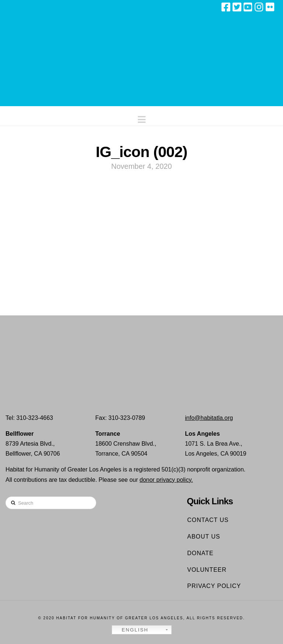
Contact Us (208, 520)
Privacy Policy (214, 586)
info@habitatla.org (209, 418)
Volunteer (207, 570)
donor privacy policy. (166, 480)
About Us (204, 537)
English (131, 630)
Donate (200, 553)
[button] (142, 118)
